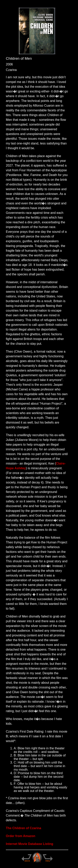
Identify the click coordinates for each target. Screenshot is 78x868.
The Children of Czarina (24, 828)
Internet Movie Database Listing (30, 844)
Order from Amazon (21, 836)
